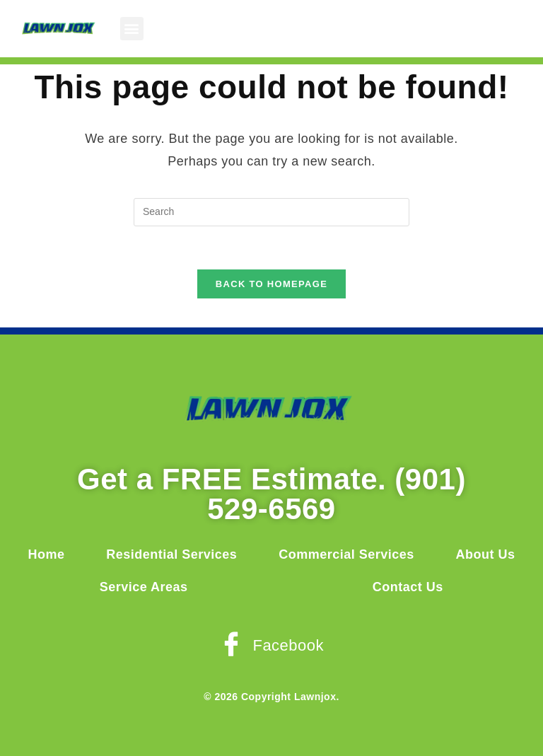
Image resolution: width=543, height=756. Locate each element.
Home (46, 554)
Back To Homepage (271, 284)
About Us (486, 554)
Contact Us (408, 587)
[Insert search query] (271, 212)
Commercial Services (346, 554)
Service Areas (144, 587)
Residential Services (171, 554)
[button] (132, 29)
